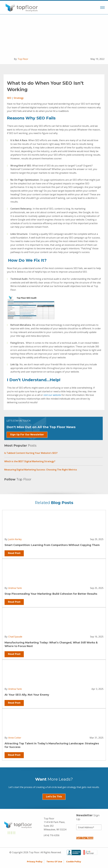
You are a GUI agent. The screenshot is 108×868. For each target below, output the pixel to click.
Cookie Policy (74, 862)
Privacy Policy (35, 862)
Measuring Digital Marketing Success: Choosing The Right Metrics (41, 470)
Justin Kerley (15, 539)
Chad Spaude (15, 637)
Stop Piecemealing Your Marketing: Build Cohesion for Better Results (51, 594)
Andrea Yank (15, 588)
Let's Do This (54, 797)
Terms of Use (54, 862)
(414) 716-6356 (52, 835)
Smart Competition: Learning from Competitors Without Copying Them (52, 545)
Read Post (14, 553)
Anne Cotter (15, 738)
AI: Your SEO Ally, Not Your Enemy (27, 695)
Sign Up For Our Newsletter (27, 435)
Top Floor (23, 59)
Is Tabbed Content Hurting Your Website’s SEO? (31, 453)
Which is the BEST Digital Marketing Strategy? (30, 461)
